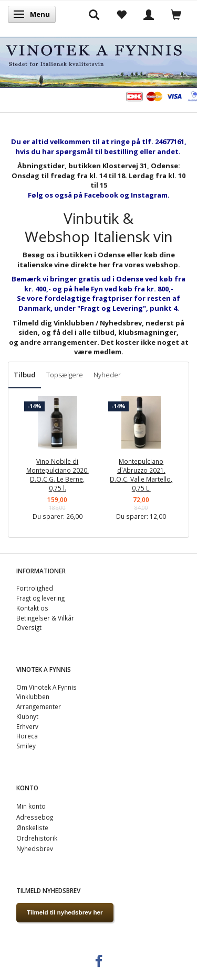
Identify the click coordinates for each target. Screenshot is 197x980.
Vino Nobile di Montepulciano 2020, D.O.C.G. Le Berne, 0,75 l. (58, 474)
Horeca (27, 736)
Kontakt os (32, 608)
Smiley (26, 746)
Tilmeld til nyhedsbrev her (65, 912)
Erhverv (27, 726)
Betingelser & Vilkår (45, 618)
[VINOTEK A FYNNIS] (98, 61)
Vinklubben (33, 696)
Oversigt (29, 627)
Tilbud (25, 375)
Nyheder (107, 375)
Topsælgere (65, 375)
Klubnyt (27, 716)
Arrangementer (39, 706)
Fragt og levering (40, 598)
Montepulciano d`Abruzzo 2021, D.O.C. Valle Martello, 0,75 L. (141, 474)
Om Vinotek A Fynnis (46, 687)
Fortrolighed (35, 588)
